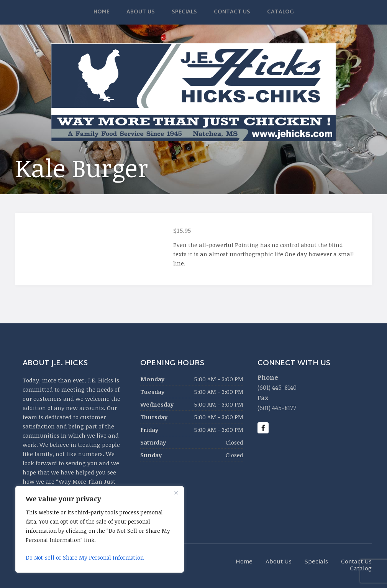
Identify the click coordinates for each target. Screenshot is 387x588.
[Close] (176, 492)
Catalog (280, 12)
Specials (184, 12)
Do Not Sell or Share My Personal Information (85, 558)
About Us (141, 12)
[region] (100, 529)
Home (102, 12)
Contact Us (232, 12)
